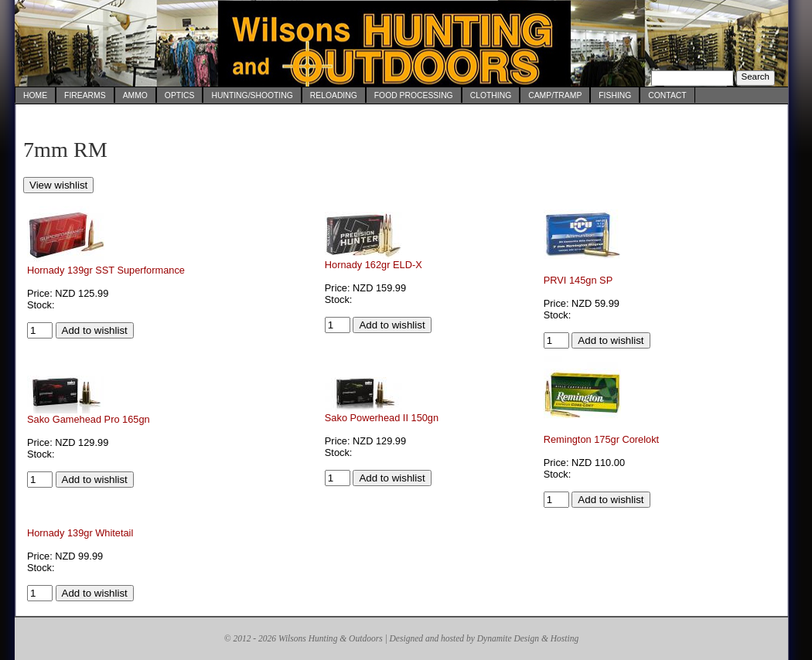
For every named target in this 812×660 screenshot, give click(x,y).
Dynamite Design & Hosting (528, 638)
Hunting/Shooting (252, 95)
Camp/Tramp (555, 95)
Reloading (334, 95)
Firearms (85, 95)
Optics (180, 95)
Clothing (491, 95)
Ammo (135, 95)
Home (35, 95)
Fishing (615, 95)
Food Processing (414, 95)
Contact (667, 95)
